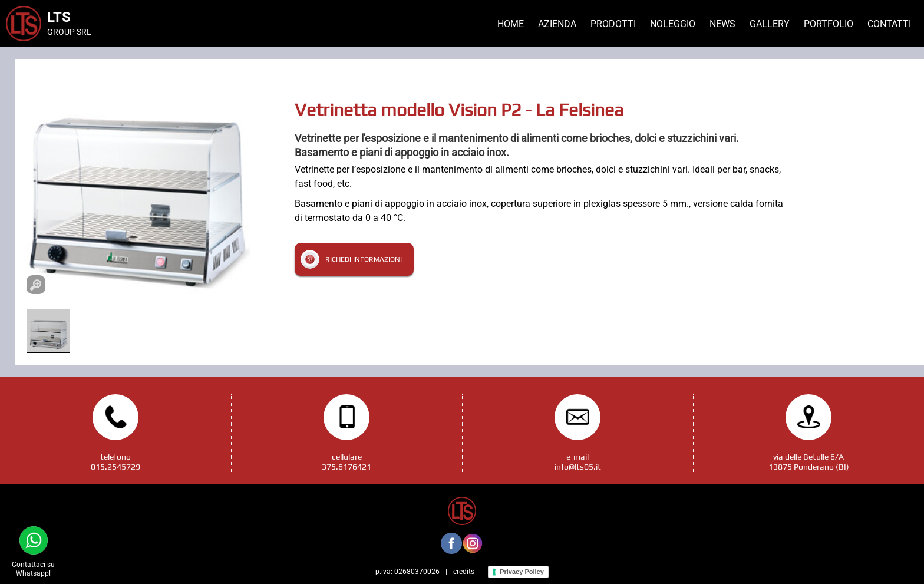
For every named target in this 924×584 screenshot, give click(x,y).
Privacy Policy (522, 572)
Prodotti (613, 24)
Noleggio (673, 24)
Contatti (889, 24)
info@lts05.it (578, 467)
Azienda (557, 24)
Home (511, 24)
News (722, 24)
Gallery (770, 24)
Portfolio (829, 24)
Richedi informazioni (364, 259)
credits (464, 572)
